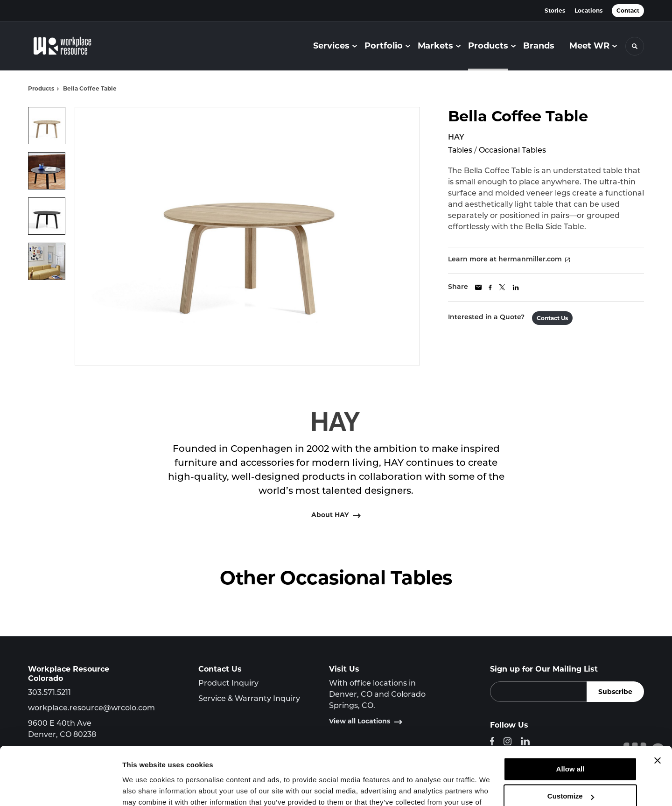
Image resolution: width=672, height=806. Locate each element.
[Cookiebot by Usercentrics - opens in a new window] (60, 788)
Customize (571, 745)
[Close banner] (658, 709)
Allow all (570, 718)
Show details (144, 788)
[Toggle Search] (635, 46)
